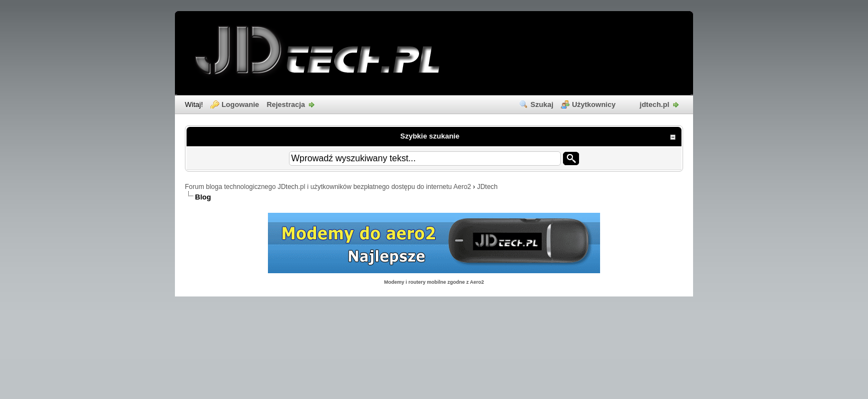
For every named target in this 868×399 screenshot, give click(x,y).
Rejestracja (286, 104)
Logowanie (240, 104)
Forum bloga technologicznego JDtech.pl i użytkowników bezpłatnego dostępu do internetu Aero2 (328, 187)
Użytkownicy (594, 104)
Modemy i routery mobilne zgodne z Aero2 (434, 282)
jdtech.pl (655, 104)
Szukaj (542, 104)
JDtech (487, 187)
